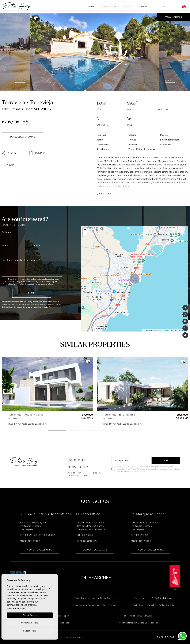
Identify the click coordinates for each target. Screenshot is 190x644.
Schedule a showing (23, 137)
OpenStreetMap (164, 330)
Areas (128, 7)
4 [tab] (114, 431)
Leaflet (145, 330)
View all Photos (174, 17)
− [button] (85, 234)
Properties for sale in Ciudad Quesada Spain (138, 623)
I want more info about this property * (21, 260)
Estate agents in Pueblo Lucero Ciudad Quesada (95, 605)
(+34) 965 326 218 (139, 535)
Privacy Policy (31, 282)
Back (9, 165)
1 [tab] (57, 431)
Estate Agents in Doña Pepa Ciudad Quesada (153, 605)
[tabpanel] (47, 391)
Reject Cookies (30, 631)
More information (16, 608)
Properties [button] (110, 7)
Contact (145, 7)
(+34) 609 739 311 (47, 535)
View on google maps (40, 550)
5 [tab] (133, 431)
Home (91, 7)
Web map (58, 637)
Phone (5, 246)
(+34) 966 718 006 (28, 535)
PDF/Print (38, 153)
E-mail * (37, 246)
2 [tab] (76, 431)
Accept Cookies (30, 615)
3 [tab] (95, 431)
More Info (104, 194)
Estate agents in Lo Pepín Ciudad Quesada (153, 598)
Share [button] (9, 153)
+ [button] (85, 230)
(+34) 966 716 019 (84, 535)
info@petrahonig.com (30, 541)
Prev (20, 81)
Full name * (8, 232)
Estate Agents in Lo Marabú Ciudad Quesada (95, 598)
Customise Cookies (30, 622)
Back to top (165, 637)
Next (170, 81)
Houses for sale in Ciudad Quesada (139, 616)
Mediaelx (81, 637)
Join (166, 460)
